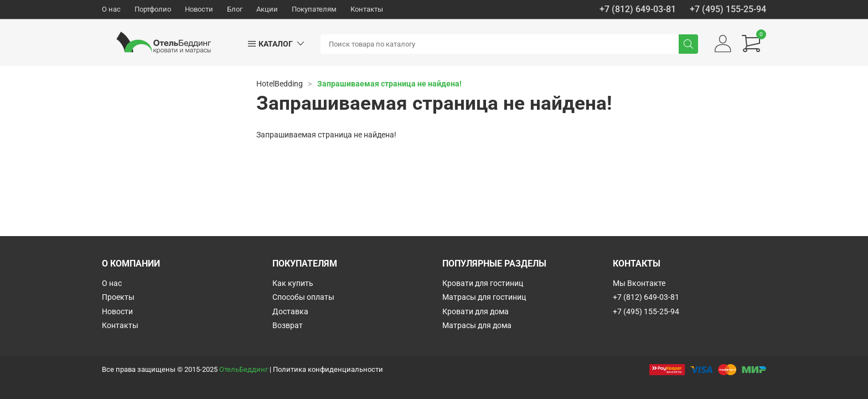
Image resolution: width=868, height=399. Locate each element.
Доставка (290, 311)
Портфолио (153, 9)
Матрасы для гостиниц (484, 297)
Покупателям (314, 9)
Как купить (293, 283)
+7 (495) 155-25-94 (728, 9)
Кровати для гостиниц (483, 283)
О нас (111, 9)
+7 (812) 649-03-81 (638, 9)
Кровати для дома (476, 311)
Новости (199, 9)
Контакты (367, 9)
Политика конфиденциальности (328, 369)
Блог (235, 9)
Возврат (288, 325)
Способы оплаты (303, 297)
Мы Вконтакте (639, 283)
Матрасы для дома (477, 325)
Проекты (118, 297)
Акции (267, 9)
